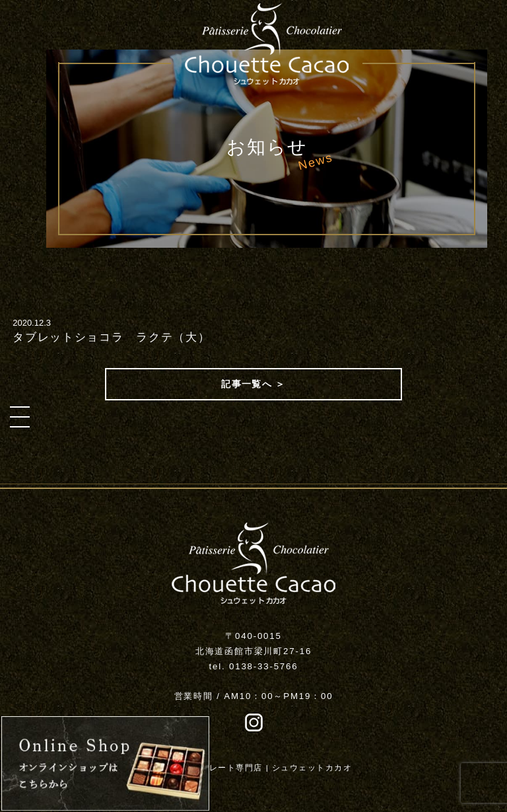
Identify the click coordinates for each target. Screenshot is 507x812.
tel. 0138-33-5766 (254, 666)
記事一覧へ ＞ (253, 384)
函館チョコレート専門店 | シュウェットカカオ (258, 767)
